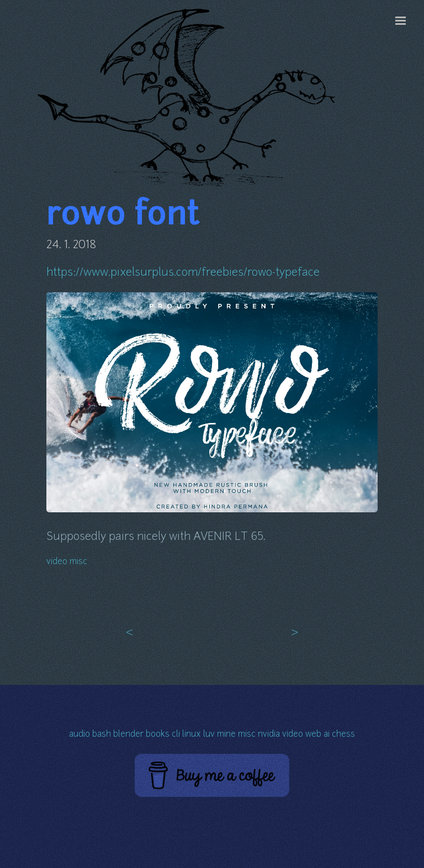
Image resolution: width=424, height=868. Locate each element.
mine (226, 735)
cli (176, 735)
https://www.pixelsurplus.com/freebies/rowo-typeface (183, 273)
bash (102, 735)
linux (192, 735)
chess (343, 735)
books (158, 735)
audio (79, 735)
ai (327, 735)
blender (128, 735)
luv (209, 735)
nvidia (269, 735)
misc (78, 562)
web (313, 735)
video (57, 562)
